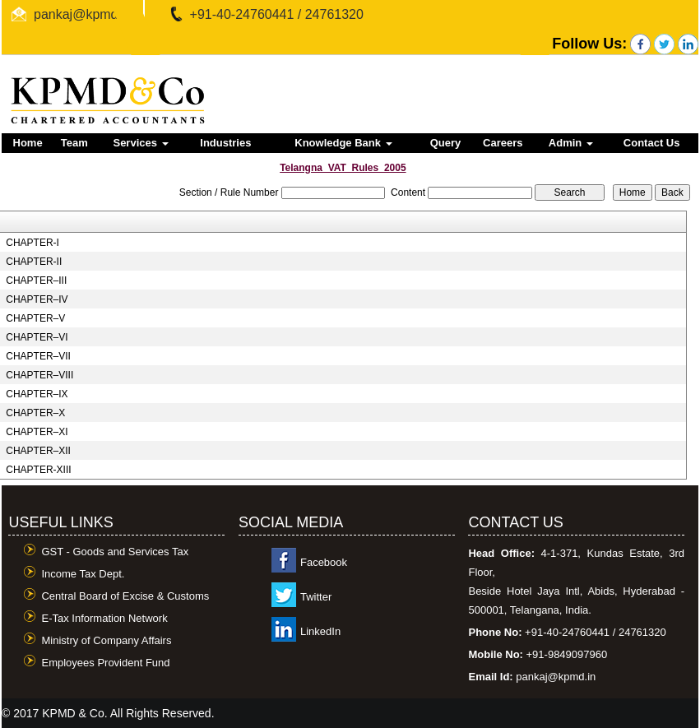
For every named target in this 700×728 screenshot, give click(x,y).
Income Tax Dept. (83, 574)
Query (446, 143)
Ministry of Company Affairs (106, 640)
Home (28, 143)
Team (74, 143)
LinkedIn (320, 631)
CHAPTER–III (36, 281)
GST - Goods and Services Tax (115, 552)
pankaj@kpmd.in (83, 14)
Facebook (324, 562)
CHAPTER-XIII (38, 470)
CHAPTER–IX (37, 394)
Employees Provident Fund (105, 663)
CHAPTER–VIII (39, 375)
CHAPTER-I (32, 243)
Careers (503, 143)
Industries (225, 143)
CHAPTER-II (34, 262)
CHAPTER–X (35, 413)
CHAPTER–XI (37, 432)
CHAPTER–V (35, 318)
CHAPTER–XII (38, 451)
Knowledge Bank (343, 143)
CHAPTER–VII (38, 356)
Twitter (316, 597)
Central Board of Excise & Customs (125, 596)
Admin (571, 143)
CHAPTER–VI (37, 337)
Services (140, 143)
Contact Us (652, 143)
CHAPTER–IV (37, 299)
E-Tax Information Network (104, 618)
